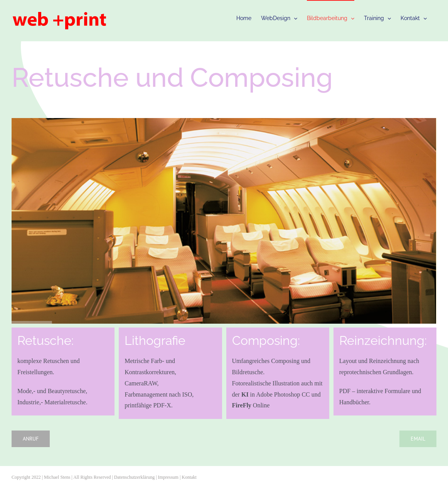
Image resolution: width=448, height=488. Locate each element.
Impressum (168, 477)
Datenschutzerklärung (134, 477)
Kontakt (189, 477)
